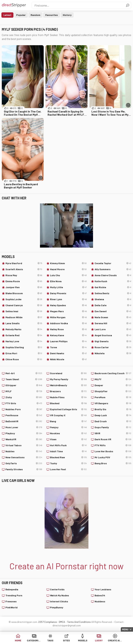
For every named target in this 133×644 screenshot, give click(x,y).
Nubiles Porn (24, 409)
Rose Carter (113, 347)
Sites (66, 640)
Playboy (24, 433)
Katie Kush (113, 281)
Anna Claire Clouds (113, 275)
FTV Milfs (113, 445)
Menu (125, 629)
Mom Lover (24, 427)
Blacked (68, 403)
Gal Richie (113, 287)
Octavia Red (24, 335)
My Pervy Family (68, 379)
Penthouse (24, 415)
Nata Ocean (113, 317)
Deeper (113, 385)
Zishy (24, 397)
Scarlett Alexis (24, 269)
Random (35, 15)
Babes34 (100, 595)
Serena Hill (113, 323)
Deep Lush (113, 415)
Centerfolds (57, 589)
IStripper (24, 385)
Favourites (52, 15)
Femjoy (68, 427)
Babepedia (12, 589)
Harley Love (24, 341)
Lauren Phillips (68, 341)
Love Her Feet (68, 469)
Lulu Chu (68, 275)
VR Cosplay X (68, 415)
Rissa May (24, 275)
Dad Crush (113, 421)
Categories (34, 640)
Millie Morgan (68, 317)
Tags (50, 640)
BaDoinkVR (24, 421)
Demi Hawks (68, 353)
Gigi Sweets (113, 341)
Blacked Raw (68, 457)
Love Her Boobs (113, 451)
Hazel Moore (68, 269)
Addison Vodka (68, 323)
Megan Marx (68, 311)
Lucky (99, 640)
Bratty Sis (113, 409)
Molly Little (68, 287)
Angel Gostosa (113, 335)
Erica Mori (24, 353)
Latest (7, 15)
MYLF (24, 391)
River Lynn (68, 299)
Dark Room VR (113, 439)
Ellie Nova (68, 281)
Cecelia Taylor (113, 263)
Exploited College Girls (68, 409)
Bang (68, 421)
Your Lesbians (103, 589)
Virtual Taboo (24, 445)
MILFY (113, 379)
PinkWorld (11, 607)
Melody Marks (24, 329)
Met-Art (24, 373)
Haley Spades (68, 305)
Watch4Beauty (68, 385)
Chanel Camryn (24, 305)
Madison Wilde (24, 317)
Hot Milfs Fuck (68, 445)
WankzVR (24, 439)
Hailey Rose (68, 329)
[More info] (41, 105)
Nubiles (24, 451)
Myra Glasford (24, 263)
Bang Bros (113, 463)
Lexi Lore (113, 329)
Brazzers (68, 391)
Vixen (68, 439)
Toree (68, 347)
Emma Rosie (24, 281)
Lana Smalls (24, 323)
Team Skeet (24, 379)
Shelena (113, 299)
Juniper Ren (24, 287)
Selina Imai (24, 311)
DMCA (62, 622)
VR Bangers (113, 403)
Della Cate (113, 305)
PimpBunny (57, 607)
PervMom (113, 397)
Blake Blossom (24, 293)
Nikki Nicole (68, 359)
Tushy (68, 463)
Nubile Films (68, 397)
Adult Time (68, 451)
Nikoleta (113, 353)
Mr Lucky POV (113, 457)
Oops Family (113, 427)
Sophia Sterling (24, 347)
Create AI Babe (115, 640)
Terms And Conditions (79, 622)
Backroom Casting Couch (113, 373)
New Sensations (24, 457)
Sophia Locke (24, 299)
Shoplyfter (113, 391)
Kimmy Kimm (68, 263)
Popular (21, 15)
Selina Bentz (113, 293)
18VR (113, 433)
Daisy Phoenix (68, 293)
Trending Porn (14, 595)
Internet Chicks (59, 601)
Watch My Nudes (60, 595)
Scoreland (68, 373)
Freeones (11, 601)
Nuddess (100, 601)
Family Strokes (24, 469)
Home (18, 640)
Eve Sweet (113, 311)
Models (83, 640)
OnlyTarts (24, 463)
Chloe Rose (24, 359)
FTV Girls (24, 403)
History (67, 15)
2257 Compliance (47, 622)
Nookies (68, 433)
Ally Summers (113, 269)
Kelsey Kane (68, 335)
